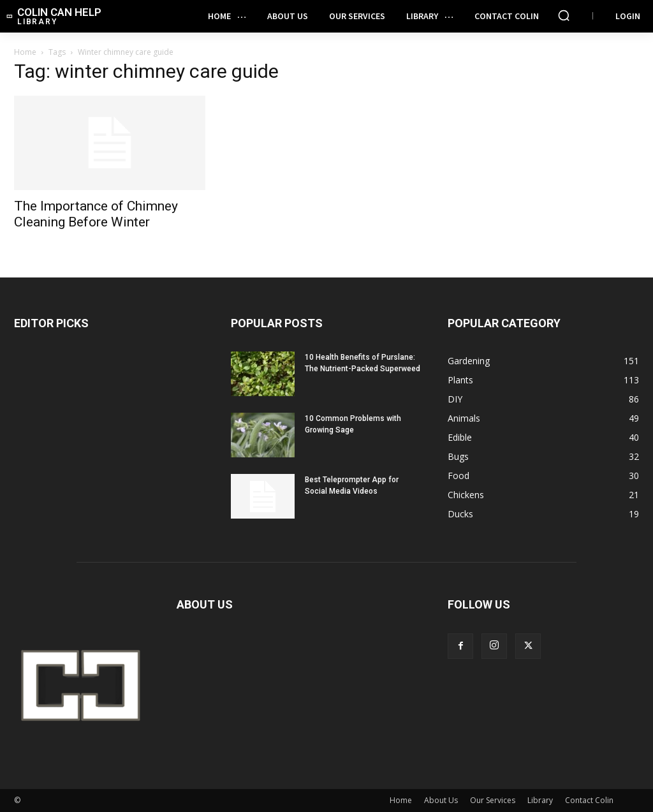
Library (540, 800)
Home (25, 52)
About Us (441, 800)
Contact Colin (589, 800)
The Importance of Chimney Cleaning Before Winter (96, 214)
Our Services (493, 800)
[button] (564, 15)
